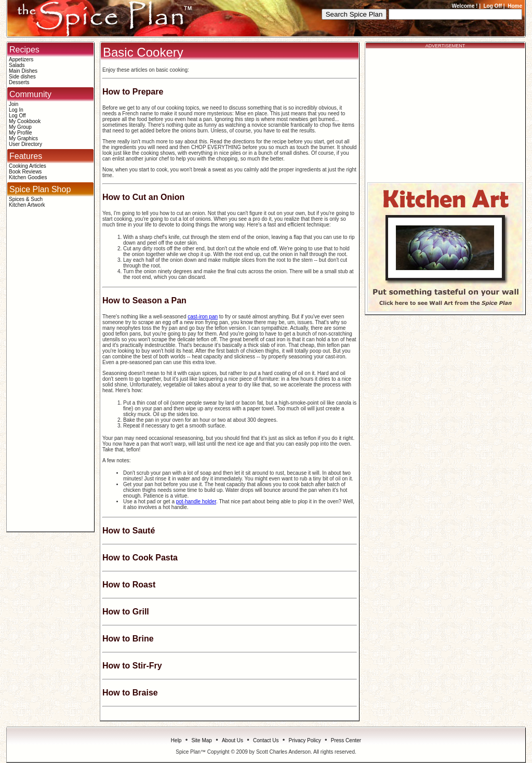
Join (14, 104)
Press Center (346, 740)
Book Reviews (25, 172)
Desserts (19, 82)
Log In (16, 110)
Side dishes (22, 77)
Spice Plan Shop (40, 189)
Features (26, 156)
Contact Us (266, 740)
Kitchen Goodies (28, 177)
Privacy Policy (305, 740)
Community (30, 94)
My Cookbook (25, 121)
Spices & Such (26, 199)
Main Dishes (23, 71)
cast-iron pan (203, 317)
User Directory (25, 144)
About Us (232, 740)
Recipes (24, 50)
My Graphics (23, 138)
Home (515, 6)
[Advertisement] (50, 373)
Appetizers (21, 59)
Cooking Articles (28, 166)
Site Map (201, 740)
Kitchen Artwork (27, 205)
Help (176, 740)
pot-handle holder (196, 501)
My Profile (20, 133)
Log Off (493, 6)
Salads (17, 65)
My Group (20, 127)
